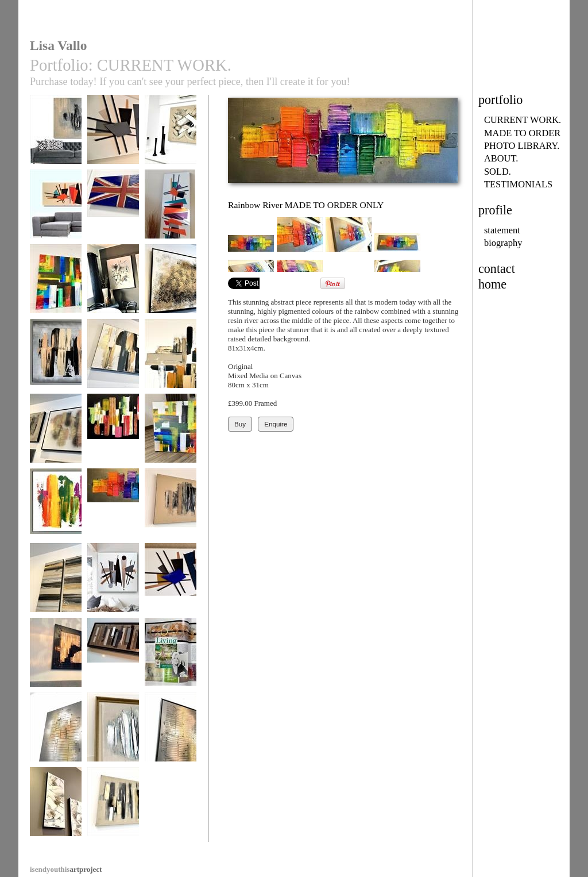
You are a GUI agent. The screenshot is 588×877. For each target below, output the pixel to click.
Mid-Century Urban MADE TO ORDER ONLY (113, 591)
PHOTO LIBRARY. (522, 146)
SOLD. (498, 172)
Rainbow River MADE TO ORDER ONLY (113, 517)
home (492, 284)
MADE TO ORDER (522, 133)
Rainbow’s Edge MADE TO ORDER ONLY (56, 293)
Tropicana (113, 434)
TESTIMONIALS (518, 184)
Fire (56, 732)
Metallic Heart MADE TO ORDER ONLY (56, 442)
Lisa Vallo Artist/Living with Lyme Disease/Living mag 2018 (171, 674)
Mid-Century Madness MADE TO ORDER (171, 591)
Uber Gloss (56, 658)
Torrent (171, 284)
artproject (66, 869)
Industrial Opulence (113, 662)
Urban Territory (56, 359)
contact (497, 269)
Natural (56, 807)
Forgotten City (56, 135)
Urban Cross (171, 359)
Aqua (113, 732)
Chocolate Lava (171, 508)
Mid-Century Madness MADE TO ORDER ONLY (113, 147)
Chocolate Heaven (171, 135)
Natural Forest (113, 284)
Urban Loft (113, 807)
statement (502, 230)
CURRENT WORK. (523, 120)
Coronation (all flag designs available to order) (113, 218)
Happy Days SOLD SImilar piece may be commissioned (171, 446)
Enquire (276, 424)
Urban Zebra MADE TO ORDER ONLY (113, 367)
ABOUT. (501, 158)
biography (503, 243)
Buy (240, 424)
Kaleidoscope (56, 508)
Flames (171, 732)
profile (495, 210)
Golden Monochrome (56, 587)
